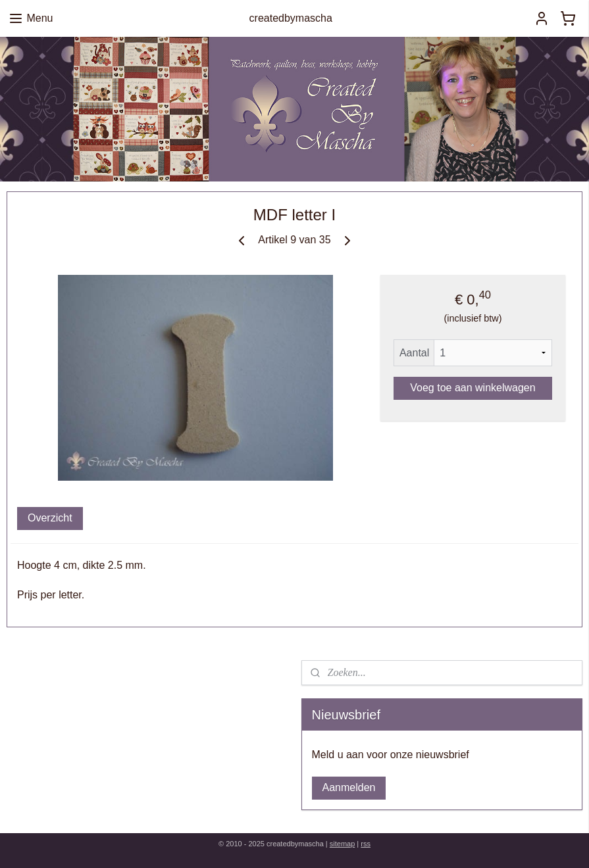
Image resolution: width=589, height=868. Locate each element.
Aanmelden (349, 787)
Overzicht (50, 518)
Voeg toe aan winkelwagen (473, 388)
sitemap (343, 844)
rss (366, 844)
